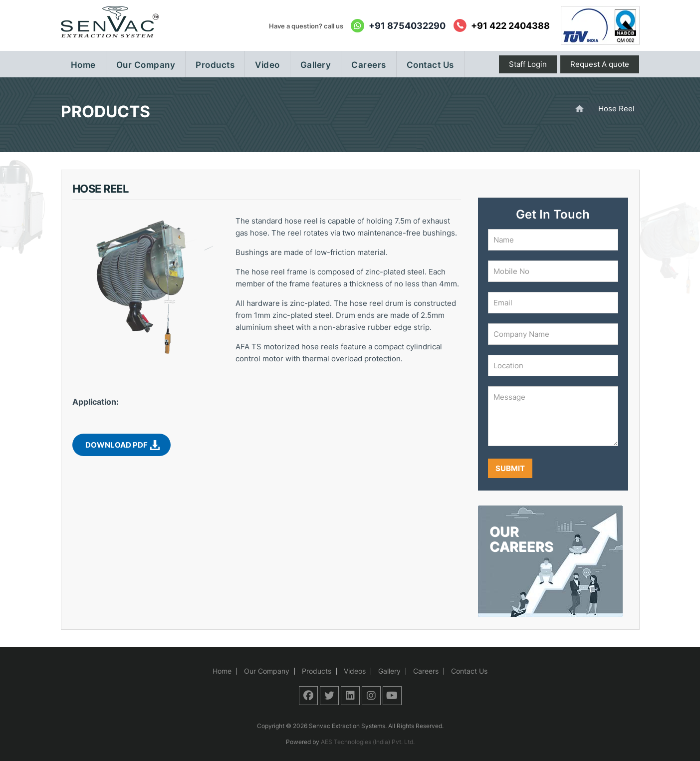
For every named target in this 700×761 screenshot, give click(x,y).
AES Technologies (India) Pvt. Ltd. (368, 742)
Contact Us (469, 671)
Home (222, 671)
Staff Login (528, 64)
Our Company (267, 671)
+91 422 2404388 (510, 26)
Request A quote (600, 64)
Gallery (389, 671)
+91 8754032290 (407, 26)
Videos (355, 671)
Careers (426, 671)
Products (317, 671)
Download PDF (117, 445)
